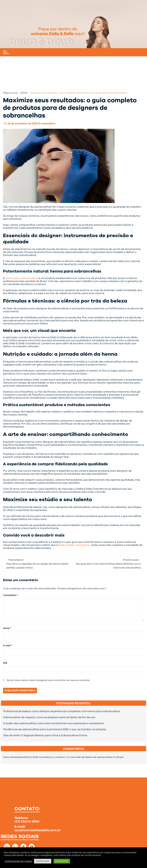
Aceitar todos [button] (62, 861)
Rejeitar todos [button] (43, 861)
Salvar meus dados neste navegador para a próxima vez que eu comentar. (48, 680)
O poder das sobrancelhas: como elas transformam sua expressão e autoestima (53, 723)
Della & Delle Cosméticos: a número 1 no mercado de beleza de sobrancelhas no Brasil (74, 757)
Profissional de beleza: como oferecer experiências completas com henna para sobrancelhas (62, 711)
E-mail (7, 646)
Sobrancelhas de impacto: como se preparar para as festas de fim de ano (49, 717)
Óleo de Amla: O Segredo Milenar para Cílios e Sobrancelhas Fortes (45, 735)
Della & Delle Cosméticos (74, 545)
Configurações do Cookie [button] (18, 861)
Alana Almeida (12, 757)
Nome (7, 628)
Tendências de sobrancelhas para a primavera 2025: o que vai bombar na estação (55, 729)
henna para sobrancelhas (22, 278)
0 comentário (47, 124)
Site (5, 663)
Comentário (10, 595)
